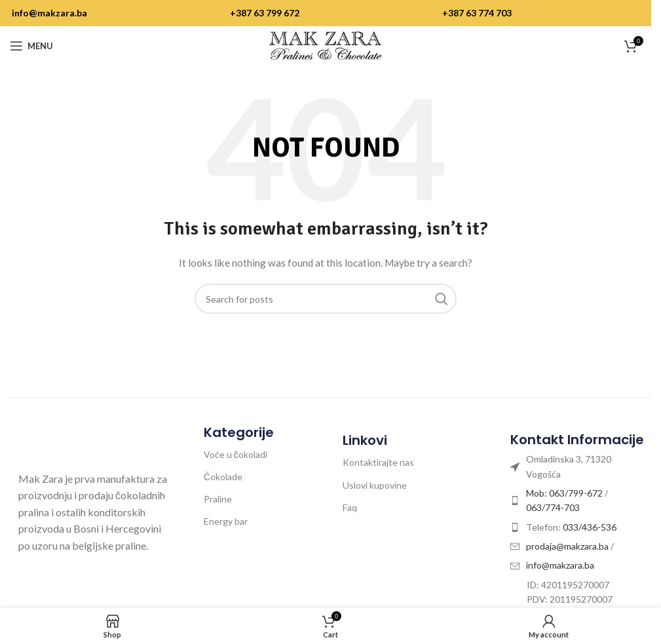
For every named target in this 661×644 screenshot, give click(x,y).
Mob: (538, 493)
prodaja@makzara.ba (568, 546)
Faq (350, 507)
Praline (218, 499)
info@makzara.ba (49, 13)
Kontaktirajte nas (378, 462)
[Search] (326, 299)
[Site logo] (326, 45)
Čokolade (223, 477)
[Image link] (87, 443)
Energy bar (226, 521)
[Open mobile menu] (31, 46)
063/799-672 (576, 493)
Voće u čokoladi (236, 454)
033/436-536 (590, 527)
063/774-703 (553, 507)
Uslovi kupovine (375, 485)
